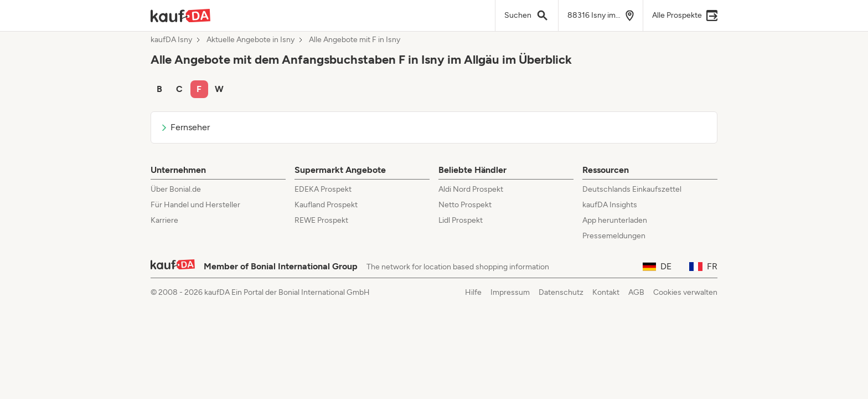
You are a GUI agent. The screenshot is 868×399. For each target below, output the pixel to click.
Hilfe (473, 292)
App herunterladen (615, 220)
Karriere (164, 220)
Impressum (510, 292)
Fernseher (185, 127)
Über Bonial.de (176, 189)
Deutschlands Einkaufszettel (632, 189)
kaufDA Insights (610, 205)
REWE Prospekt (321, 220)
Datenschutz (561, 292)
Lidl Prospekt (461, 220)
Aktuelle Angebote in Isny (250, 40)
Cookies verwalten (685, 292)
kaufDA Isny (171, 40)
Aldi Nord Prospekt (471, 189)
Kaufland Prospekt (326, 205)
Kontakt (606, 292)
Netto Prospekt (465, 205)
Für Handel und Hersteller (195, 205)
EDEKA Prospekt (323, 189)
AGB (636, 292)
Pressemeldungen (614, 236)
